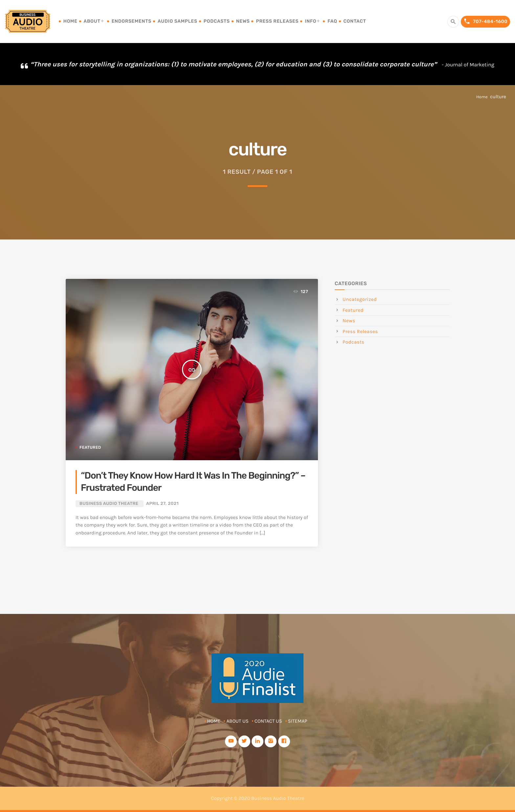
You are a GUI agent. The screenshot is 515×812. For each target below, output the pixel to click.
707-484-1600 (485, 22)
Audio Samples (178, 21)
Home (70, 21)
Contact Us (268, 721)
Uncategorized (360, 299)
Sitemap (298, 721)
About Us (237, 721)
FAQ (332, 21)
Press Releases (277, 21)
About (92, 21)
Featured (90, 447)
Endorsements (132, 21)
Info (311, 21)
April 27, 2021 (162, 504)
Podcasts (217, 21)
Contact (355, 21)
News (243, 21)
